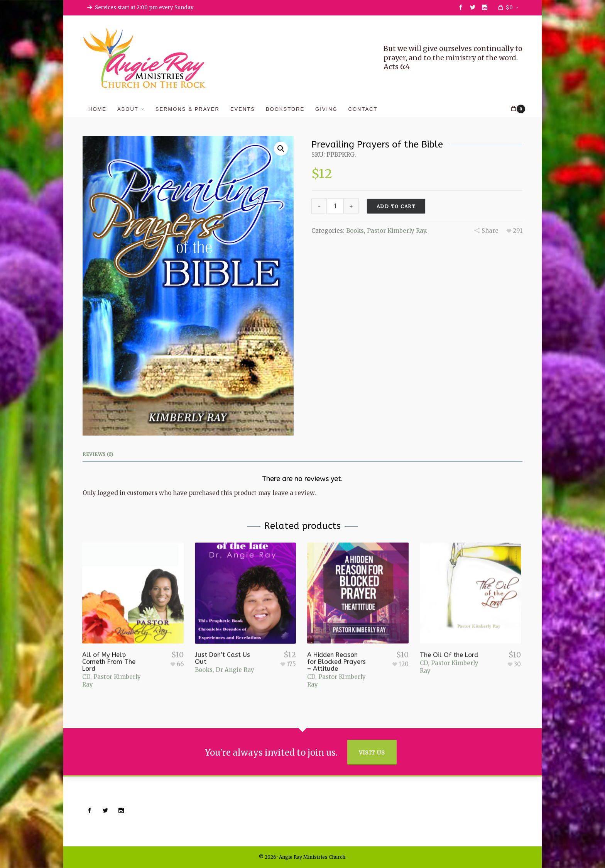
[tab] (100, 454)
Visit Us (372, 753)
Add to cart (396, 206)
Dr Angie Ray (235, 659)
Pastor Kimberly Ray (396, 231)
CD (86, 665)
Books (355, 231)
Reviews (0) (98, 454)
